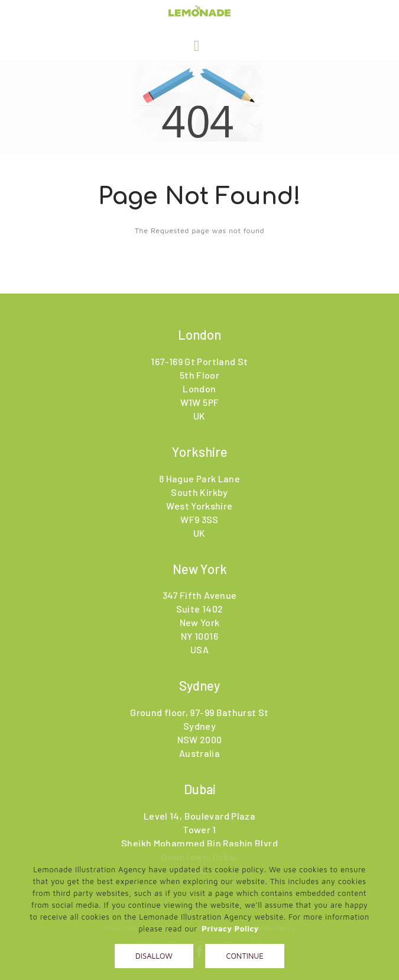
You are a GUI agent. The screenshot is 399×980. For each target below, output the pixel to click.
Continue (244, 956)
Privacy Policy (230, 929)
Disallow (154, 956)
